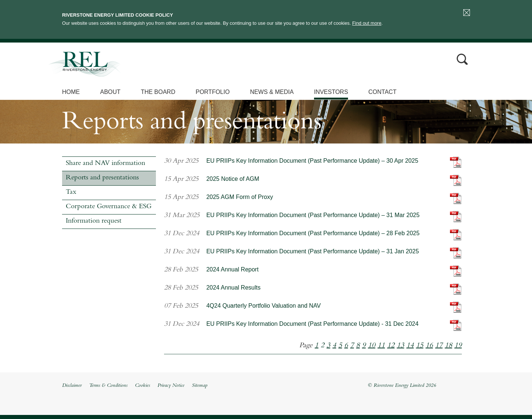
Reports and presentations (102, 178)
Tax (71, 192)
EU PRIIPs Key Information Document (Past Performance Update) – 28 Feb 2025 (313, 233)
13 (400, 346)
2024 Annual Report (232, 269)
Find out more (367, 23)
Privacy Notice (171, 386)
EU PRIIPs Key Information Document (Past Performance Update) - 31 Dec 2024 (312, 324)
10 (372, 346)
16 (429, 346)
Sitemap (199, 386)
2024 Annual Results (233, 288)
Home (71, 92)
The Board (158, 92)
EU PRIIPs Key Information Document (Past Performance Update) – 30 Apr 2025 (312, 161)
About (110, 92)
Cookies (142, 386)
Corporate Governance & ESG (109, 207)
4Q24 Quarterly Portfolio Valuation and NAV (263, 306)
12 (391, 346)
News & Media (272, 92)
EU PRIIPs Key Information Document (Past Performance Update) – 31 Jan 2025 (312, 251)
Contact (382, 92)
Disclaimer (72, 386)
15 (420, 346)
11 (381, 346)
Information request (94, 221)
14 (410, 346)
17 (439, 346)
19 (458, 346)
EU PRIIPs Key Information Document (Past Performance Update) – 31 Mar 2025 (313, 215)
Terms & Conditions (108, 386)
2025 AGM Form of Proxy (240, 197)
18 (449, 346)
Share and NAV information (105, 164)
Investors (331, 92)
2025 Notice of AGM (233, 179)
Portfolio (212, 92)
